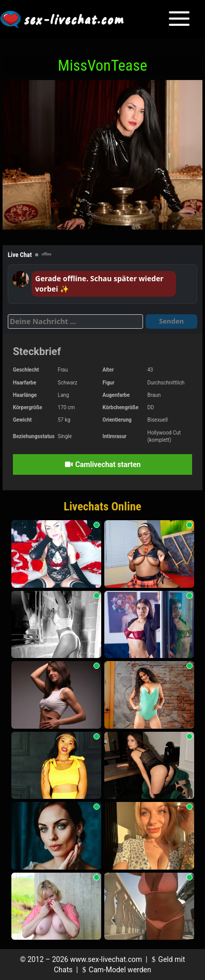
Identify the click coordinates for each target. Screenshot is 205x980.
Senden (171, 321)
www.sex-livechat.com (106, 959)
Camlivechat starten (103, 464)
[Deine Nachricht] (75, 322)
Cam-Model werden (115, 970)
